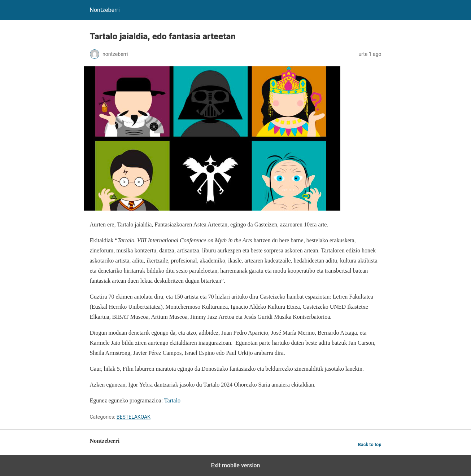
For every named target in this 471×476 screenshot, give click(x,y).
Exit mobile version (235, 465)
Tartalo (172, 400)
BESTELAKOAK (134, 417)
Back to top (370, 444)
